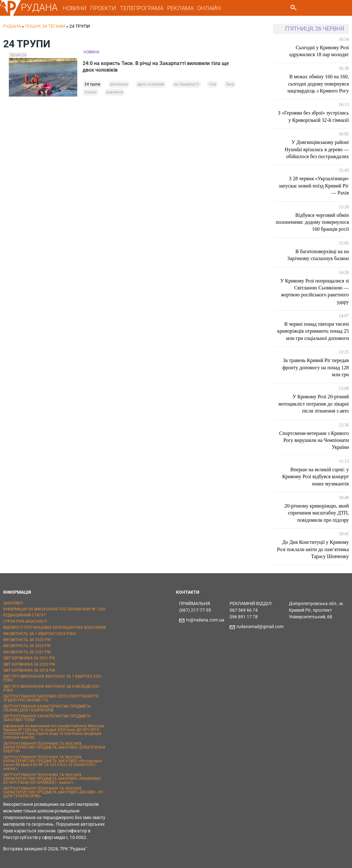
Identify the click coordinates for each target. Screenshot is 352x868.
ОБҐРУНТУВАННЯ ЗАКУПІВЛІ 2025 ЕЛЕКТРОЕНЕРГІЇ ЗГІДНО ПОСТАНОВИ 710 (51, 698)
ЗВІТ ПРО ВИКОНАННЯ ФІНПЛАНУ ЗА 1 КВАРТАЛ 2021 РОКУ (53, 678)
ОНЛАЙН (209, 8)
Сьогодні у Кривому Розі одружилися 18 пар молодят (319, 51)
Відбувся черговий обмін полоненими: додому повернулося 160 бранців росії (312, 222)
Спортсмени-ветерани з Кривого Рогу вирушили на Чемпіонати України (314, 440)
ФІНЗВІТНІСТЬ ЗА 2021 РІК (27, 652)
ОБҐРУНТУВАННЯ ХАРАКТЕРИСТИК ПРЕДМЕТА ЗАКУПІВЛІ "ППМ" (47, 718)
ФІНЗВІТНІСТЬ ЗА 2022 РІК (27, 646)
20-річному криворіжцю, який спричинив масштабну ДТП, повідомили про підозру (317, 513)
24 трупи (92, 85)
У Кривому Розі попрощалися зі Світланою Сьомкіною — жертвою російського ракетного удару (314, 291)
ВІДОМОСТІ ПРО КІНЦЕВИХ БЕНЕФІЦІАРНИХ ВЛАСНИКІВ (54, 627)
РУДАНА (39, 7)
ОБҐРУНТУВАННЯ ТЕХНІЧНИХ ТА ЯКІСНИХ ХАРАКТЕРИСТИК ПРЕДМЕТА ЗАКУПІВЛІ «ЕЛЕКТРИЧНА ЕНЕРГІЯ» (54, 747)
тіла (212, 85)
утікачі (91, 93)
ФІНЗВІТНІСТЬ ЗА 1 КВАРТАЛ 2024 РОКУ (40, 634)
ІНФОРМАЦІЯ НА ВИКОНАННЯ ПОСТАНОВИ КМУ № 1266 (54, 609)
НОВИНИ (75, 8)
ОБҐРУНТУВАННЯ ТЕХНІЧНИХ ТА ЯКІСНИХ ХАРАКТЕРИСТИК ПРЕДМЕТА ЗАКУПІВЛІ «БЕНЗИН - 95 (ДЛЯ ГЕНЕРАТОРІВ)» (53, 792)
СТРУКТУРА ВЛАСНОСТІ (25, 621)
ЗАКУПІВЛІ (13, 603)
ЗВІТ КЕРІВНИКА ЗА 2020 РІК (29, 664)
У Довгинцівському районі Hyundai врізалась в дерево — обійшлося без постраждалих (317, 149)
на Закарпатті (186, 85)
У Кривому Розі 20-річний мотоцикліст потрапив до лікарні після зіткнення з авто (314, 404)
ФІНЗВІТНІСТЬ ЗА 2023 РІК (27, 640)
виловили (119, 85)
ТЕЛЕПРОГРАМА (142, 8)
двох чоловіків (151, 85)
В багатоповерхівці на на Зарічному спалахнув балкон (318, 255)
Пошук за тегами (45, 26)
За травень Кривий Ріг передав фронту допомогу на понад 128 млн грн (316, 367)
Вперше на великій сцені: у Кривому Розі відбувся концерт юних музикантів (316, 477)
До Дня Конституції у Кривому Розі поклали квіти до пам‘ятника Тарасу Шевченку (313, 549)
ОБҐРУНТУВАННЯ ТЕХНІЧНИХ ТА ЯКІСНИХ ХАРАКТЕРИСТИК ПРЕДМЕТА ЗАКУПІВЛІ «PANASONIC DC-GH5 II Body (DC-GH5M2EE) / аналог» (52, 779)
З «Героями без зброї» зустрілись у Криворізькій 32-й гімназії (313, 116)
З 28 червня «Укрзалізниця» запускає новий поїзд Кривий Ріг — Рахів (314, 186)
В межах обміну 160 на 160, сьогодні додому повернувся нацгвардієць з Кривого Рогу (318, 84)
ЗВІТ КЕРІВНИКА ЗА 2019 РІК (29, 670)
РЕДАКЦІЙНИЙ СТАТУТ (24, 615)
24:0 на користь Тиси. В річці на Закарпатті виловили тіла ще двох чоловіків (157, 67)
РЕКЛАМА (180, 8)
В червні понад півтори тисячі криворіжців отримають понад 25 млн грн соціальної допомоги (313, 331)
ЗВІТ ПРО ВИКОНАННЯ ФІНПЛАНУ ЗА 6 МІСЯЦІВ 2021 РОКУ (52, 688)
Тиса (230, 85)
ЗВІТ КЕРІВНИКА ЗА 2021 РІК (29, 658)
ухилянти (115, 93)
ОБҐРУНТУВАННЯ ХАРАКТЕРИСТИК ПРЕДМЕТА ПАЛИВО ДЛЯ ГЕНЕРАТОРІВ (47, 708)
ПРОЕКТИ (103, 8)
